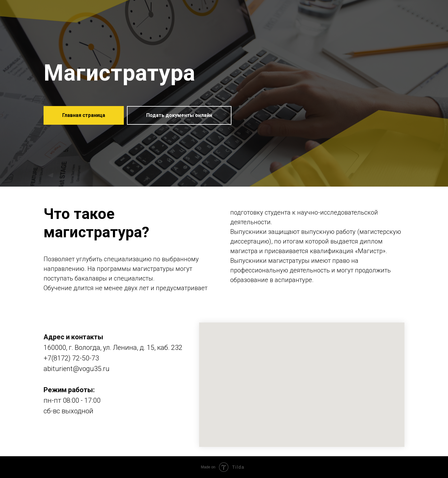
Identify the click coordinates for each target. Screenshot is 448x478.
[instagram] (60, 432)
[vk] (49, 432)
